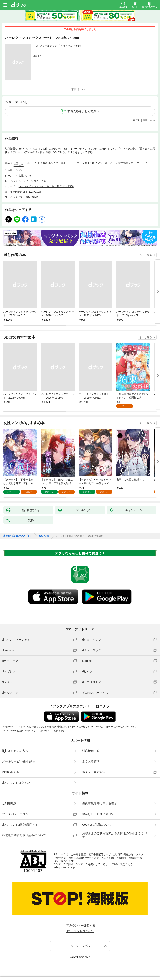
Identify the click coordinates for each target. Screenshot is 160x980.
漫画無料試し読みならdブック (17, 536)
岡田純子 (19, 165)
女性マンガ (25, 176)
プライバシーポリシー (17, 814)
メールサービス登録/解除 (19, 761)
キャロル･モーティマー (69, 163)
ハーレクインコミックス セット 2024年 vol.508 (46, 186)
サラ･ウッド (138, 163)
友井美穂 (123, 163)
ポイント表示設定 (94, 772)
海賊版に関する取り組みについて (24, 835)
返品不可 (37, 56)
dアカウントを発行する (80, 925)
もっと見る (146, 255)
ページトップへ (80, 946)
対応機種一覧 (91, 751)
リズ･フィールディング (46, 46)
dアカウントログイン (16, 783)
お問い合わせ (11, 772)
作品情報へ (78, 89)
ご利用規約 (9, 803)
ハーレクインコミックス (32, 181)
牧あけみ (67, 46)
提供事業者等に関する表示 (100, 803)
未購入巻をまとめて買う (83, 111)
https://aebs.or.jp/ (66, 867)
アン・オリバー (106, 163)
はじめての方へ (15, 751)
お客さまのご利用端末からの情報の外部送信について (116, 835)
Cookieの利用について (97, 825)
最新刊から (149, 120)
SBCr (19, 170)
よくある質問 (91, 761)
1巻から (136, 120)
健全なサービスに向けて (98, 814)
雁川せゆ (90, 163)
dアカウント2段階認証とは (20, 825)
